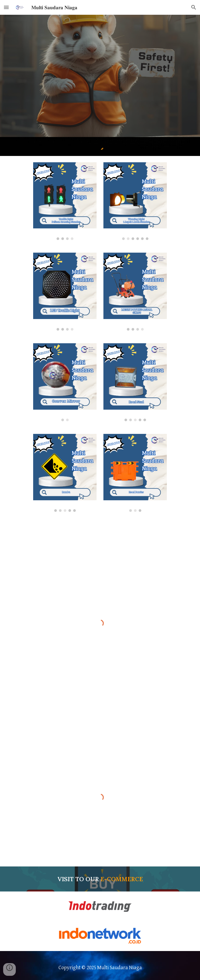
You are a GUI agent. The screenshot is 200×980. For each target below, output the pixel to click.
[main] (100, 879)
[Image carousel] (65, 201)
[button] (6, 7)
